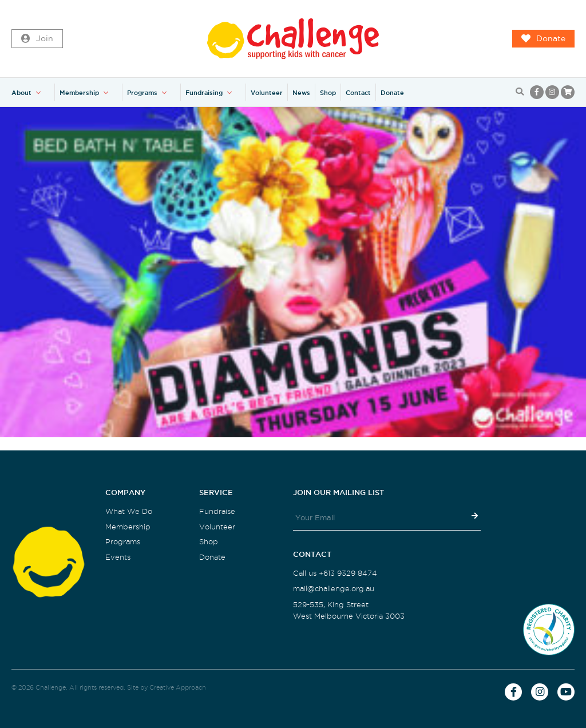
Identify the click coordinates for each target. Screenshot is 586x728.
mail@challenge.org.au (334, 589)
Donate (543, 39)
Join (37, 39)
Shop (328, 93)
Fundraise (217, 511)
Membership (79, 93)
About (21, 93)
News (301, 93)
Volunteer (267, 93)
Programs (142, 93)
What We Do (129, 511)
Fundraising (204, 93)
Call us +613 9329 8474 (335, 573)
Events (118, 557)
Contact (358, 93)
